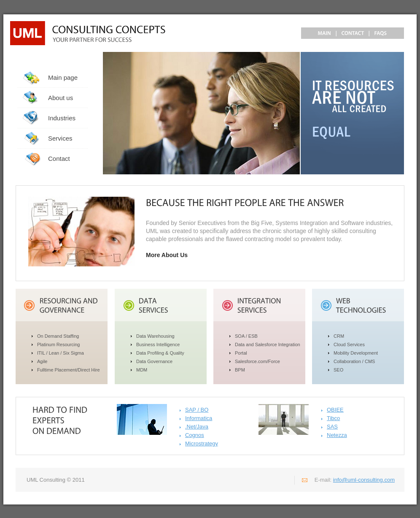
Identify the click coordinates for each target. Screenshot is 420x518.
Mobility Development (356, 353)
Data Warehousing (155, 336)
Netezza (337, 435)
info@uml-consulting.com (364, 480)
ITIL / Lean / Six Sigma (61, 353)
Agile (42, 361)
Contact (59, 159)
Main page (63, 77)
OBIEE (335, 410)
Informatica (199, 418)
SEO (338, 370)
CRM (339, 336)
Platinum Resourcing (59, 344)
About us (61, 98)
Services (60, 138)
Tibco (333, 418)
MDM (142, 370)
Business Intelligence (158, 344)
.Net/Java (197, 427)
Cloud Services (349, 344)
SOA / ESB (246, 336)
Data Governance (154, 361)
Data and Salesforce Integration (268, 344)
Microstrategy (202, 443)
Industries (62, 118)
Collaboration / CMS (354, 361)
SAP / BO (197, 410)
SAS (332, 427)
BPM (240, 370)
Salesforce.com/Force (257, 361)
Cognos (195, 435)
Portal (241, 353)
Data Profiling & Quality (160, 353)
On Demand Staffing (58, 336)
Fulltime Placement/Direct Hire (69, 370)
